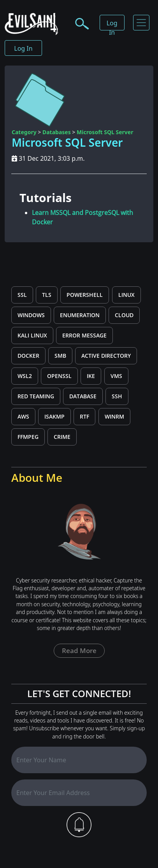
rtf (84, 416)
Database (83, 396)
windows (31, 315)
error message (84, 335)
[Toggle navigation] (141, 23)
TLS (47, 295)
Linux (126, 295)
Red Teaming (36, 396)
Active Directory (106, 356)
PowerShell (85, 295)
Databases (57, 132)
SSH (117, 396)
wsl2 (25, 376)
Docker (28, 356)
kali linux (32, 335)
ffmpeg (28, 437)
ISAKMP (54, 416)
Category (24, 132)
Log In (112, 25)
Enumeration (80, 315)
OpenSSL (59, 376)
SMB (60, 356)
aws (23, 416)
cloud (124, 315)
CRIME (62, 437)
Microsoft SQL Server (105, 132)
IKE (91, 376)
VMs (116, 376)
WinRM (114, 416)
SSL (22, 295)
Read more (79, 651)
